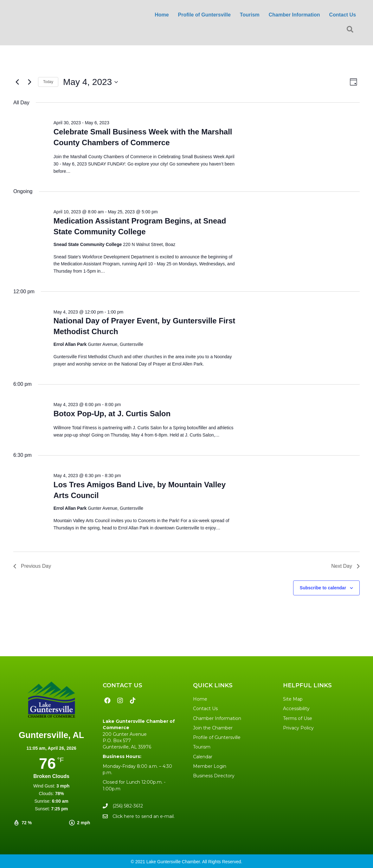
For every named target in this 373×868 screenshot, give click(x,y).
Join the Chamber (213, 728)
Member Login (210, 766)
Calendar (203, 757)
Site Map (293, 699)
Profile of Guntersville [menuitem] (204, 15)
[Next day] (29, 82)
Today (48, 82)
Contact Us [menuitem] (343, 15)
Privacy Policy (298, 728)
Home (200, 699)
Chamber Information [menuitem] (294, 15)
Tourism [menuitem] (250, 15)
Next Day (345, 566)
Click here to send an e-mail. (144, 816)
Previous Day (32, 566)
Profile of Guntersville (217, 737)
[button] (351, 30)
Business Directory (214, 776)
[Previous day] (17, 82)
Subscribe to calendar (323, 588)
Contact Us (205, 709)
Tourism (202, 747)
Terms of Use (298, 718)
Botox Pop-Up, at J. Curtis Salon (112, 414)
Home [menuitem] (162, 15)
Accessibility (296, 709)
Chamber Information (217, 718)
